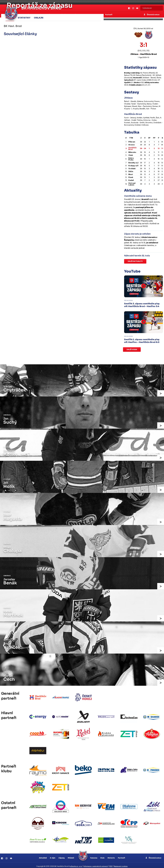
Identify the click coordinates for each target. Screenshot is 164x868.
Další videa (132, 349)
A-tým (53, 856)
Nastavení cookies (121, 864)
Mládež (71, 856)
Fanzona (94, 856)
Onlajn (39, 18)
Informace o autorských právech (96, 864)
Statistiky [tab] (24, 18)
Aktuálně (43, 856)
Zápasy (62, 856)
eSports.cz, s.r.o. (76, 864)
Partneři (121, 856)
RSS (111, 864)
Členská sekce (153, 856)
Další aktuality (135, 261)
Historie (111, 856)
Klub (102, 856)
